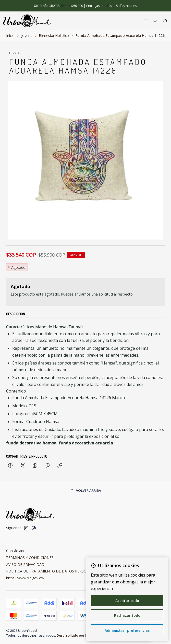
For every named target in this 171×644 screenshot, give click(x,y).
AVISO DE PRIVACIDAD (25, 564)
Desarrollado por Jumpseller (80, 635)
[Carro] (165, 21)
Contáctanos (17, 551)
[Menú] (146, 21)
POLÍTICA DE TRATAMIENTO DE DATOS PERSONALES (52, 571)
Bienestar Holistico (54, 36)
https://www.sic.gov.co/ (25, 578)
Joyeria (27, 36)
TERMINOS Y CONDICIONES (30, 558)
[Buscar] (155, 21)
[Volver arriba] (86, 491)
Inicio (10, 36)
